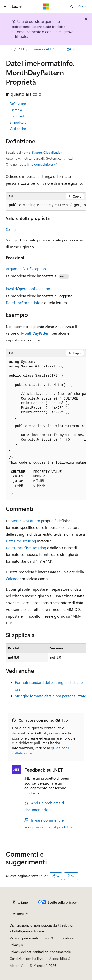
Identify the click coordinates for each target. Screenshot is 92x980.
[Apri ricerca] (71, 7)
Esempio (16, 110)
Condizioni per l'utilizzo (27, 958)
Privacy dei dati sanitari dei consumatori (39, 952)
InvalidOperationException (28, 289)
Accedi (83, 6)
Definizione (18, 103)
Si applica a (18, 122)
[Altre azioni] (82, 49)
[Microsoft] (46, 7)
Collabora (67, 938)
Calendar (13, 578)
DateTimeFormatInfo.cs (36, 164)
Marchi (15, 965)
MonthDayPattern (36, 333)
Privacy (15, 945)
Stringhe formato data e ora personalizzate (50, 696)
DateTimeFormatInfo (23, 303)
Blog (47, 938)
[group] (46, 205)
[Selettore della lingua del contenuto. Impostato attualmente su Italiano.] (20, 902)
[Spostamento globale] (5, 7)
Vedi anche (18, 129)
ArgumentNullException (26, 269)
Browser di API (40, 49)
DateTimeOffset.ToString (26, 548)
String (11, 229)
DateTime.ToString (21, 541)
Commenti (17, 116)
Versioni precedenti (24, 938)
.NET (21, 49)
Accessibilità (58, 958)
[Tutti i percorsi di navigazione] (10, 49)
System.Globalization (47, 152)
